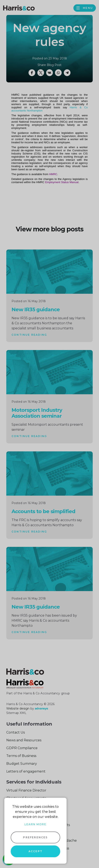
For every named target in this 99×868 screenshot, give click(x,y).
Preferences (35, 837)
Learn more (35, 824)
